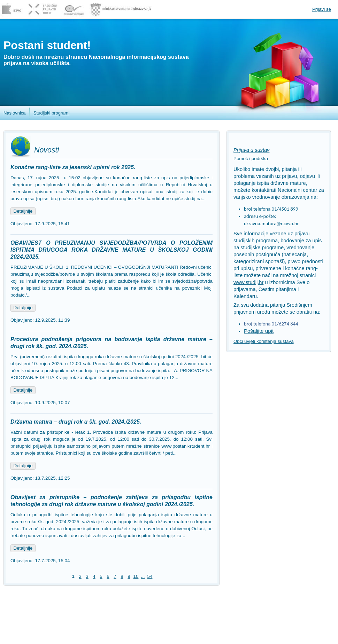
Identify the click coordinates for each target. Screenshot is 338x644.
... (143, 576)
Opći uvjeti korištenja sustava (264, 341)
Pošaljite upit (259, 331)
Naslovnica (15, 113)
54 (150, 576)
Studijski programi (51, 113)
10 (136, 576)
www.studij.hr (248, 282)
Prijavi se (322, 9)
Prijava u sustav (251, 150)
